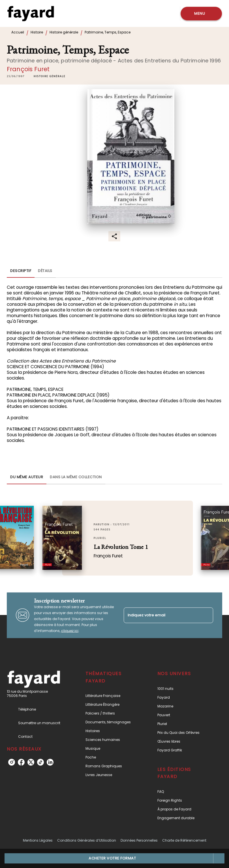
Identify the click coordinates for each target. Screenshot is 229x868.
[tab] (21, 271)
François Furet (28, 69)
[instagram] (12, 762)
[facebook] (21, 762)
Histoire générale (64, 32)
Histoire (37, 32)
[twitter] (31, 762)
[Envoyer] (206, 615)
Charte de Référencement (184, 840)
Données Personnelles (139, 840)
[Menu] (201, 14)
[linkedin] (50, 762)
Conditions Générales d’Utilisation (87, 840)
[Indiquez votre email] (161, 615)
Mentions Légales (38, 840)
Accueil (18, 32)
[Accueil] (31, 13)
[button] (50, 76)
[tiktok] (40, 762)
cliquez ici (70, 630)
